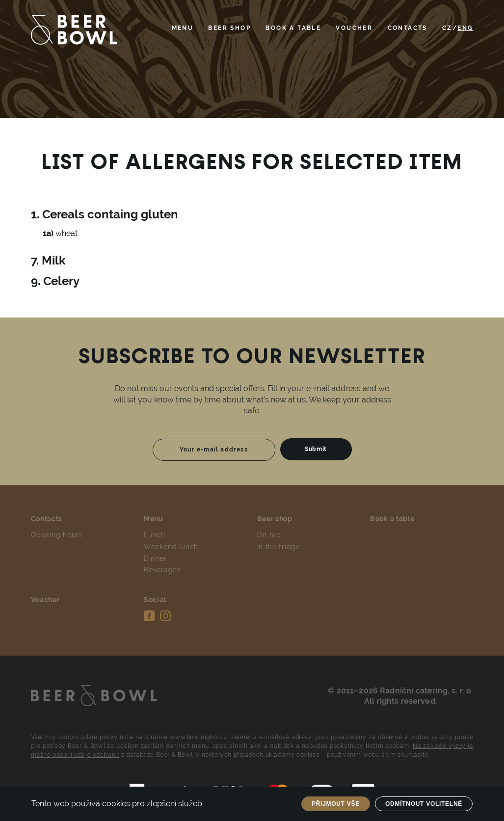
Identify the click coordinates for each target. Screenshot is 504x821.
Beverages (162, 570)
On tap (269, 535)
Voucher (354, 28)
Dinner (155, 558)
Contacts (408, 28)
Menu (183, 28)
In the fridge (279, 547)
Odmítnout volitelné (424, 804)
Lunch (155, 535)
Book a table (293, 28)
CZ (447, 28)
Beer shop (229, 28)
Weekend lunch (171, 547)
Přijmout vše (336, 804)
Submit (316, 449)
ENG (465, 28)
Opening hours (57, 535)
